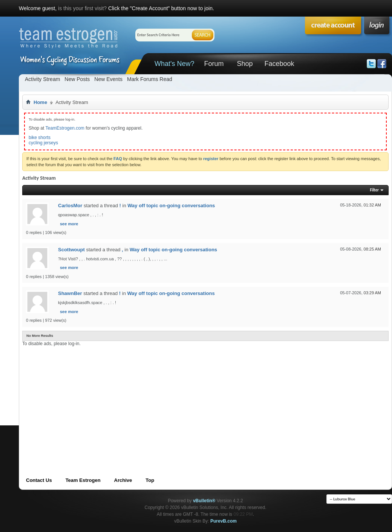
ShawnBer (70, 293)
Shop (245, 64)
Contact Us (39, 480)
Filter (374, 190)
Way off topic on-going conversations (171, 206)
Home (40, 102)
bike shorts (40, 138)
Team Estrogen (83, 480)
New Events (108, 79)
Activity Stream (42, 79)
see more (69, 224)
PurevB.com (224, 521)
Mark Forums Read (150, 79)
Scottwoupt (71, 250)
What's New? (174, 64)
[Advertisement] (132, 399)
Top (150, 480)
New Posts (77, 79)
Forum (214, 64)
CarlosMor (70, 206)
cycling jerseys (43, 143)
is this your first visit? (82, 8)
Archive (123, 480)
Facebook (279, 64)
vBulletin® (204, 501)
